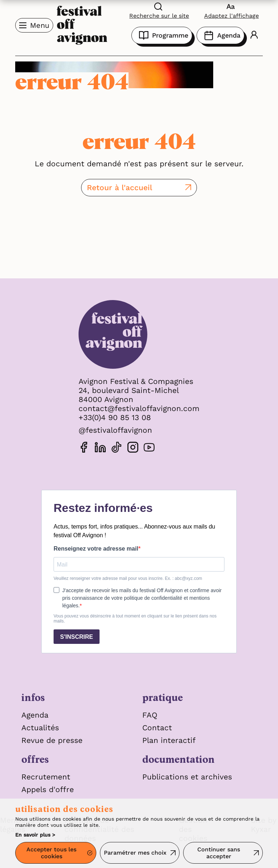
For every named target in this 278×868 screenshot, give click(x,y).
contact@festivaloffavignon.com (139, 408)
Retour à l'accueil (120, 187)
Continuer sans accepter (219, 853)
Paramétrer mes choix (135, 853)
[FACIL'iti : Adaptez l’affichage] (231, 10)
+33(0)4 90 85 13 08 (115, 417)
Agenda (220, 35)
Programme (162, 35)
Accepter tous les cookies (51, 853)
